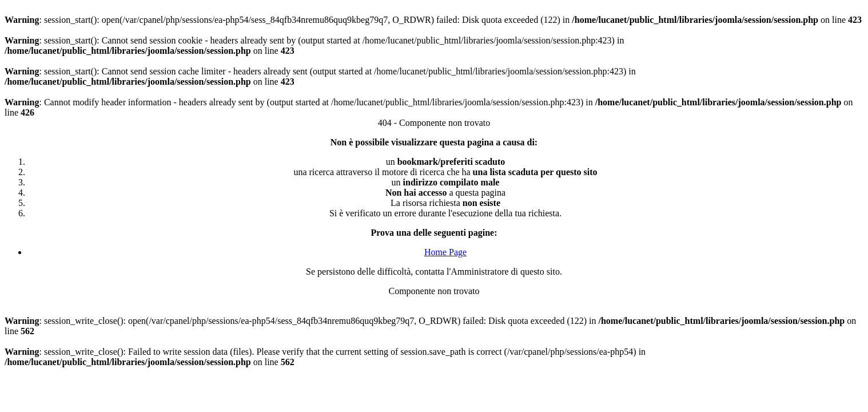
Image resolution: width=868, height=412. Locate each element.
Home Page (445, 252)
